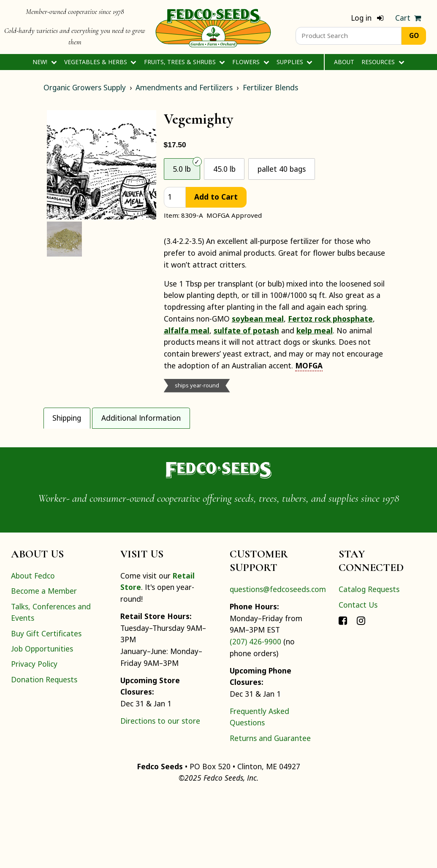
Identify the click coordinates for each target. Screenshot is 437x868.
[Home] (213, 27)
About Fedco (33, 649)
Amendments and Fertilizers (184, 87)
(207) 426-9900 (255, 714)
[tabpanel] (219, 465)
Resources (383, 62)
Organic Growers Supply (85, 87)
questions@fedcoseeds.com (278, 662)
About (344, 62)
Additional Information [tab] (141, 418)
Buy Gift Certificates (46, 706)
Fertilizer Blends (270, 87)
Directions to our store (160, 794)
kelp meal (315, 330)
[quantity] (175, 197)
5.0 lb (182, 169)
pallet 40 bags (282, 169)
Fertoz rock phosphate (330, 319)
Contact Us (358, 678)
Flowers (251, 62)
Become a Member (44, 664)
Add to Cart (216, 197)
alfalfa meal (187, 330)
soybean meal (258, 319)
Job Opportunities (42, 722)
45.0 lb (224, 169)
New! (45, 62)
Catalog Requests (369, 662)
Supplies (294, 62)
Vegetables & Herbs (100, 62)
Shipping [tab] (67, 418)
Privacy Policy (34, 737)
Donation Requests (44, 752)
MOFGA (309, 365)
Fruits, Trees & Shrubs (185, 62)
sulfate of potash (246, 330)
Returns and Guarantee (270, 811)
